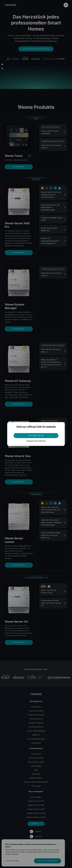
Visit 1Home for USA (36, 436)
